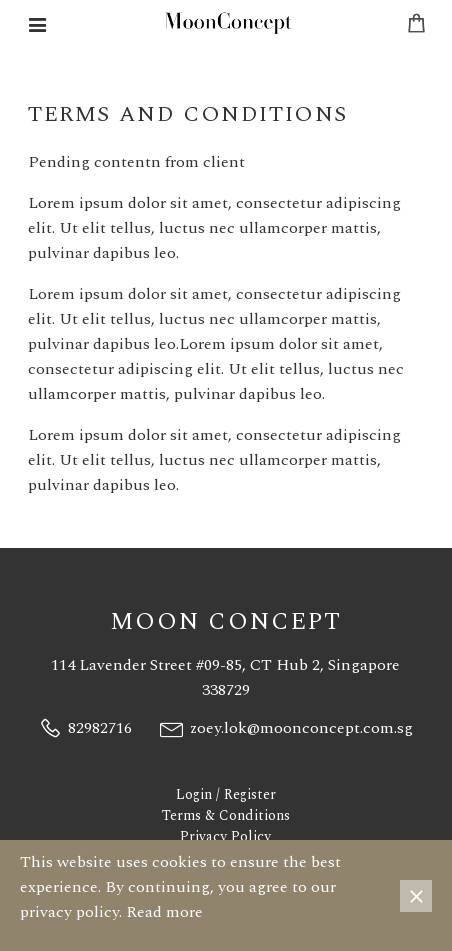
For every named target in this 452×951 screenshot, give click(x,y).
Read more (164, 912)
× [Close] (416, 896)
